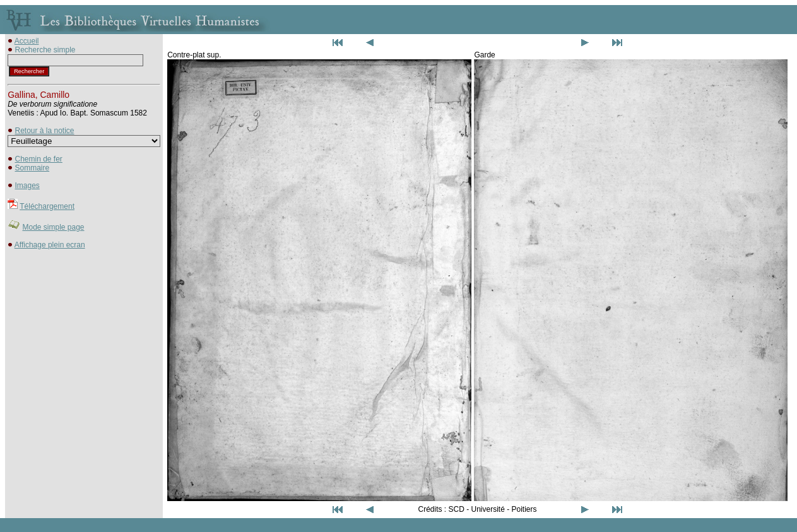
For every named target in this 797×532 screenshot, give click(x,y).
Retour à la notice (44, 131)
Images (27, 186)
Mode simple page (53, 227)
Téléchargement (47, 206)
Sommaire (32, 168)
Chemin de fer (38, 159)
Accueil (27, 41)
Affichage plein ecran (50, 245)
